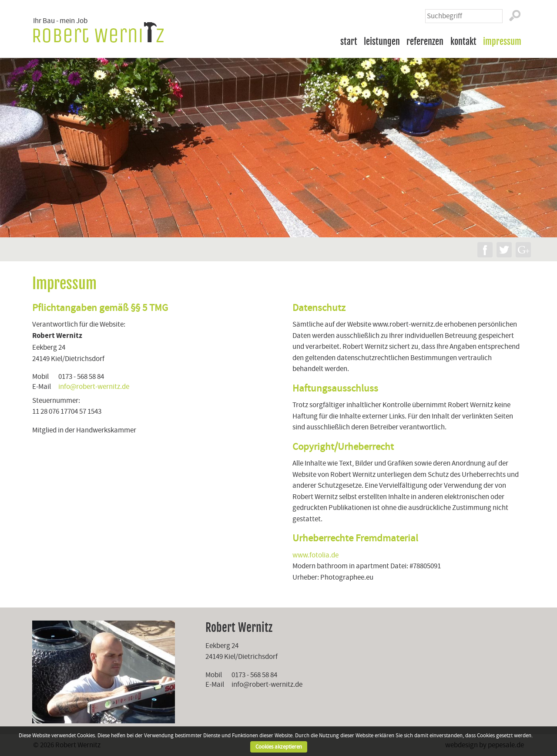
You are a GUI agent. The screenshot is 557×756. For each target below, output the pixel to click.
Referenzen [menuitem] (425, 41)
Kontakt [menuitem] (463, 41)
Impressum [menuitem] (502, 41)
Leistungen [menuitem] (382, 41)
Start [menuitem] (349, 41)
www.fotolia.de (315, 555)
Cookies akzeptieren (279, 747)
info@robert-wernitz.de (94, 386)
